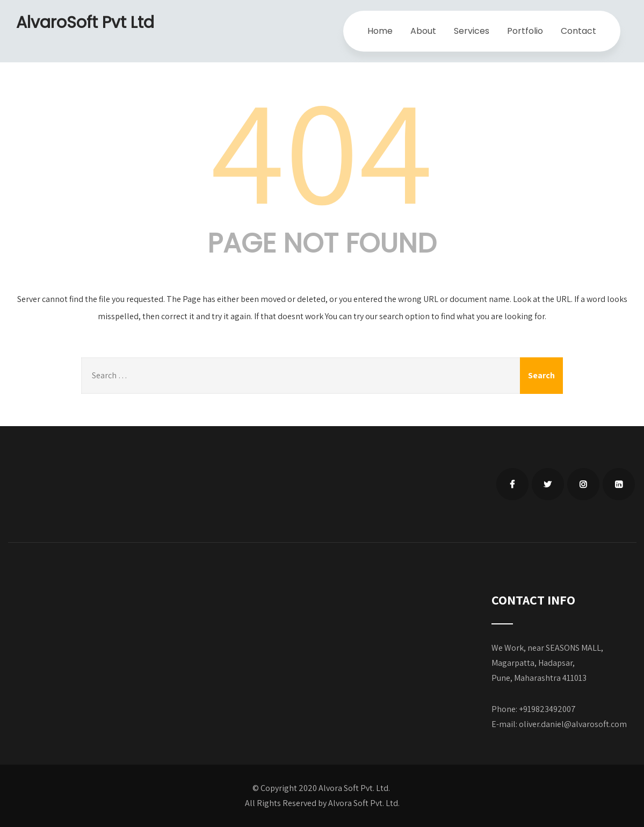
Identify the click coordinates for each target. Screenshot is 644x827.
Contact (578, 31)
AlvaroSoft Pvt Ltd (85, 23)
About (423, 31)
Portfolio (525, 31)
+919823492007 (547, 709)
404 (322, 148)
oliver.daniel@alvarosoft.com (573, 724)
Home (380, 31)
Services (472, 31)
